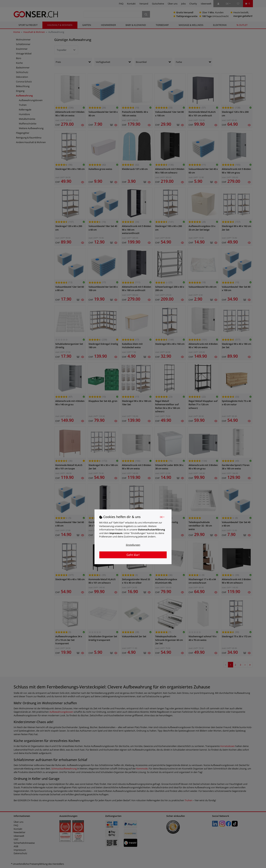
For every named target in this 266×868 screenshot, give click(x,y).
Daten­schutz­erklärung (151, 530)
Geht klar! (133, 555)
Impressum (116, 533)
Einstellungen (133, 545)
